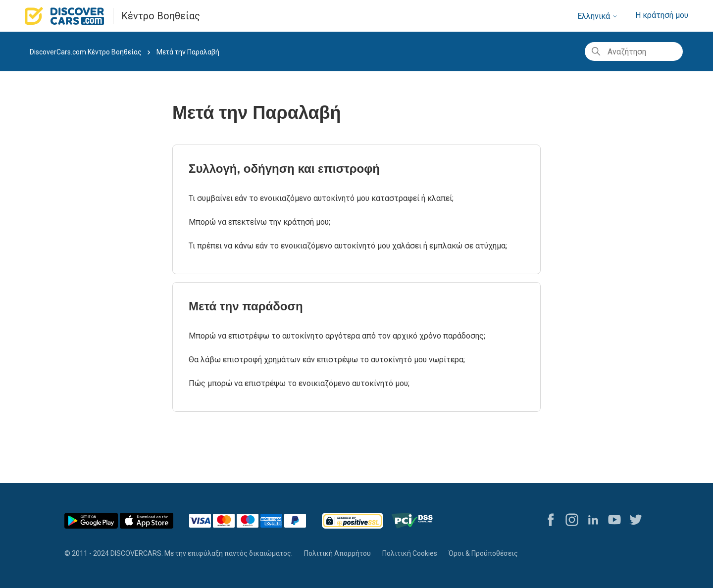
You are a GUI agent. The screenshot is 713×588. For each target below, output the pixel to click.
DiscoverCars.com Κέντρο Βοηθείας (86, 52)
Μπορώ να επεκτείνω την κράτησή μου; (259, 222)
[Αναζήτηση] (634, 51)
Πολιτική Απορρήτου (337, 553)
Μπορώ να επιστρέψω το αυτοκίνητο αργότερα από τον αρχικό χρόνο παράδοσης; (337, 336)
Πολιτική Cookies (410, 553)
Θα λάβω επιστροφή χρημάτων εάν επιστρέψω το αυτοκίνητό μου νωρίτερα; (327, 360)
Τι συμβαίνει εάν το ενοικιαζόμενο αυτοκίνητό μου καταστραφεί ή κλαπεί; (321, 198)
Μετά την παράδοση (246, 306)
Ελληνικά (598, 16)
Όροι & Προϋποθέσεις (483, 553)
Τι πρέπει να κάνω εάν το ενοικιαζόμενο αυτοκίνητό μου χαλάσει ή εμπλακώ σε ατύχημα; (348, 246)
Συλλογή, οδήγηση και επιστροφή (284, 169)
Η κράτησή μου (662, 15)
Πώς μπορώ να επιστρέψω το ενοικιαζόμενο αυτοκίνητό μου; (299, 383)
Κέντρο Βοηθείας (161, 16)
